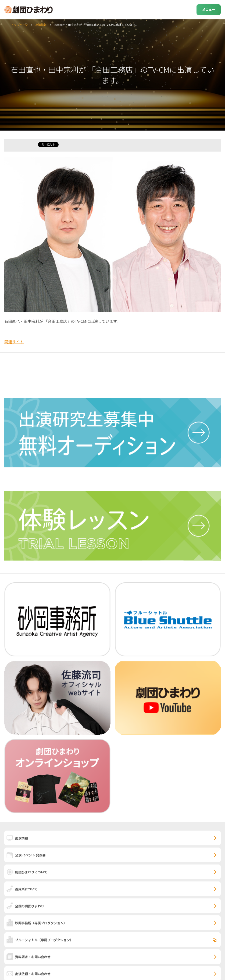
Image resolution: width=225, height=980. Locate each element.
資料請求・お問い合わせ (33, 957)
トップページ (19, 25)
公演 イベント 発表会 (30, 855)
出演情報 (41, 25)
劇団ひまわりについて (31, 872)
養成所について (26, 889)
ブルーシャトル (44, 940)
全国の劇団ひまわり (30, 906)
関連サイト (14, 342)
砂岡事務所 (41, 923)
